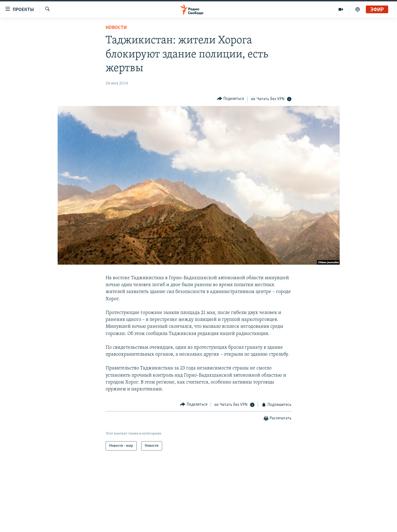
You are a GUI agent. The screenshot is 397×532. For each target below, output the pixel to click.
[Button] (231, 99)
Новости (116, 28)
